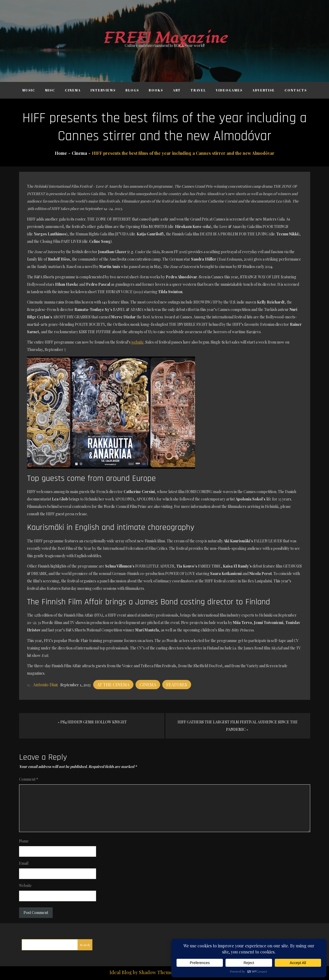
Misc (50, 90)
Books (156, 90)
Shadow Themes (157, 972)
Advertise (263, 90)
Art (177, 90)
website (138, 342)
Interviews (103, 90)
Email (24, 863)
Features (177, 685)
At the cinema (113, 685)
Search (85, 945)
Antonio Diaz (45, 685)
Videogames (229, 90)
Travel (198, 90)
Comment (29, 779)
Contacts (296, 90)
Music (29, 90)
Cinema (73, 90)
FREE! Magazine (165, 38)
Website (25, 885)
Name (24, 841)
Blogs (132, 90)
